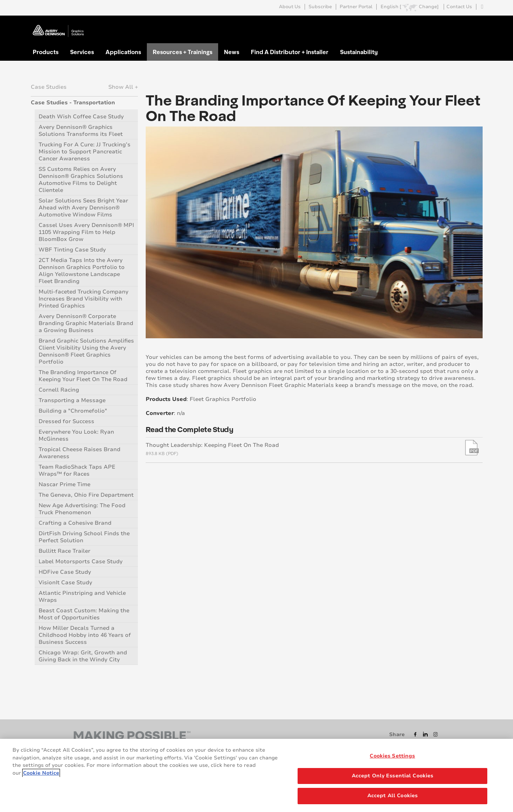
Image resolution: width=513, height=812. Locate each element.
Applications (123, 52)
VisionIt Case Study (65, 583)
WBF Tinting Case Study (72, 250)
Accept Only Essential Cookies (393, 776)
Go (476, 25)
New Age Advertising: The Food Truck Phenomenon (82, 509)
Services (82, 52)
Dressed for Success (66, 421)
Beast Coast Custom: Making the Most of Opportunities (84, 614)
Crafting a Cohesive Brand (75, 523)
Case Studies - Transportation (73, 103)
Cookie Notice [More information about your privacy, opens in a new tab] (41, 773)
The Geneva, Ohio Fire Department (86, 495)
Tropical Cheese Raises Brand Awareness (79, 453)
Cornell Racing (59, 390)
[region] (256, 775)
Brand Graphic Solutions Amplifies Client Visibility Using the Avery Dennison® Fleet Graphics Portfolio (86, 351)
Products (46, 52)
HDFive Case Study (65, 572)
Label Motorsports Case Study (81, 562)
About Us (290, 7)
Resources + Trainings (182, 52)
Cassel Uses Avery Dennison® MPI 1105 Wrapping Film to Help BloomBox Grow (86, 232)
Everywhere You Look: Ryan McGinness (76, 435)
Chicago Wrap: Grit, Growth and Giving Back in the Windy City (83, 656)
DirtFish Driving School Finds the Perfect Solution (84, 537)
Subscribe (320, 7)
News (232, 52)
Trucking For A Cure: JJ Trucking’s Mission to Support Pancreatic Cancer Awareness (85, 152)
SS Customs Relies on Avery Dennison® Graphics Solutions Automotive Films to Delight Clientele (81, 180)
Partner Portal (356, 7)
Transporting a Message (72, 400)
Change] (429, 7)
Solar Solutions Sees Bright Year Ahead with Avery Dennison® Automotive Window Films (83, 208)
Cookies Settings (392, 756)
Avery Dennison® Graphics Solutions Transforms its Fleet (81, 131)
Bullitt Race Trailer (64, 551)
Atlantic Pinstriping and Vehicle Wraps (82, 597)
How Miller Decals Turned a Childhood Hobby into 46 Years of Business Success (85, 635)
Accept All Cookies (392, 796)
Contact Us (459, 7)
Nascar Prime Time (64, 484)
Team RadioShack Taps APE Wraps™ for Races (77, 470)
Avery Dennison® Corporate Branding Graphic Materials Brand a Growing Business (86, 323)
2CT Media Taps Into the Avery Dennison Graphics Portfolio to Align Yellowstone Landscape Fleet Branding (82, 271)
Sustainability (359, 52)
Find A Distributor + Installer (290, 52)
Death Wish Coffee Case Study (81, 117)
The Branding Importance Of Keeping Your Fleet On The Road (83, 376)
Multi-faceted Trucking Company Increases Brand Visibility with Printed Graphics (84, 299)
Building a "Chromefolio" (73, 411)
